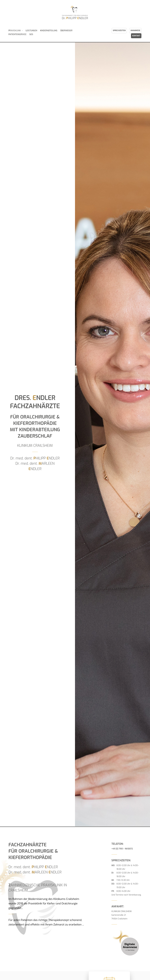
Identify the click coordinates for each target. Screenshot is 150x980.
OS (31, 34)
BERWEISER (66, 31)
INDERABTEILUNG (49, 31)
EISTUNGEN (31, 31)
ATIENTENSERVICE (17, 34)
